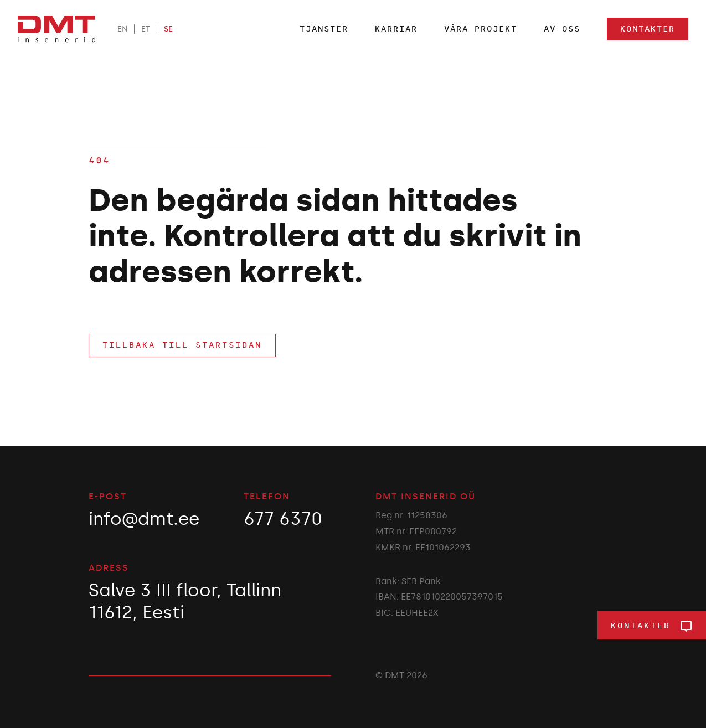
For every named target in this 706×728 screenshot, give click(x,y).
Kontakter (648, 29)
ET (146, 29)
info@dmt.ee (144, 519)
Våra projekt (481, 29)
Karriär (396, 29)
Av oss (562, 29)
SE (168, 29)
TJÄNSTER (324, 29)
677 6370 (283, 519)
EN (122, 29)
